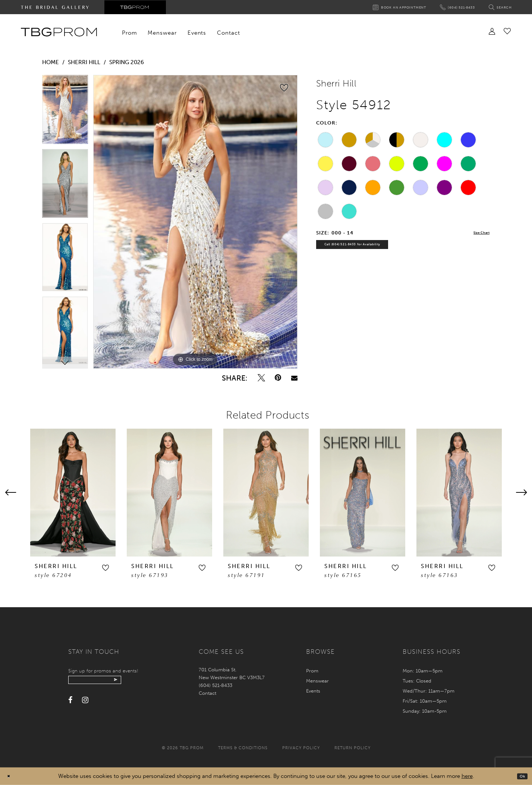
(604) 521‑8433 (215, 685)
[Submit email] (144, 682)
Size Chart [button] (476, 233)
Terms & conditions (243, 748)
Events (313, 691)
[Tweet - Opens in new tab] (261, 378)
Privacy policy (301, 748)
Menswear (317, 681)
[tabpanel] (65, 112)
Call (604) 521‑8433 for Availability (371, 250)
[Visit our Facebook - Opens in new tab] (70, 705)
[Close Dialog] (11, 776)
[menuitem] (130, 33)
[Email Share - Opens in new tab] (294, 378)
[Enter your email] (110, 682)
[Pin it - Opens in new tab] (278, 378)
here (467, 776)
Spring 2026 (127, 62)
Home (51, 62)
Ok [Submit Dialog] (520, 776)
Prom (312, 671)
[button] (106, 568)
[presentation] (73, 493)
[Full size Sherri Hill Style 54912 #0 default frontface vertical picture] (195, 222)
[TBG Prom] (59, 32)
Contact (207, 693)
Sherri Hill (84, 62)
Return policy (352, 748)
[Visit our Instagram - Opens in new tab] (85, 705)
